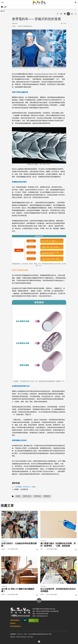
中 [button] (68, 14)
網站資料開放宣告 (16, 626)
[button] (76, 2)
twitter (61, 14)
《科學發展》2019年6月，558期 (25, 487)
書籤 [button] (76, 14)
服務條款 (13, 623)
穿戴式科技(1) (27, 496)
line (64, 14)
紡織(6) (18, 496)
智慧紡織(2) (38, 496)
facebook (58, 14)
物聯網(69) (47, 496)
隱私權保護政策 (15, 620)
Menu (2, 2)
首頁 (3, 11)
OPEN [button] (39, 600)
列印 (72, 14)
